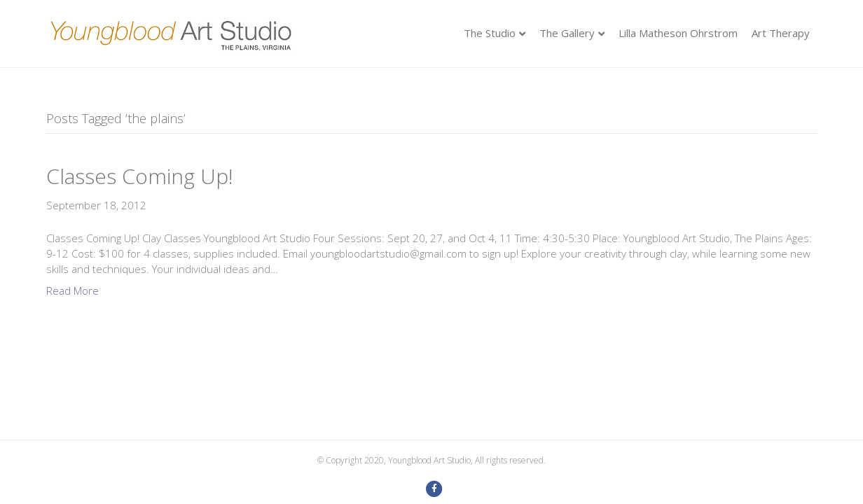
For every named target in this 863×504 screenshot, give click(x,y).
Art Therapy (781, 33)
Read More (73, 290)
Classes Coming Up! (140, 176)
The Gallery (567, 33)
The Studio (490, 33)
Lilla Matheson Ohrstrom (678, 33)
